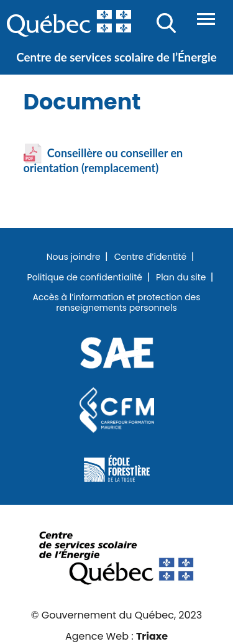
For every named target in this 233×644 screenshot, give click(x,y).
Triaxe (152, 636)
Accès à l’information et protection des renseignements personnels (116, 303)
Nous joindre (74, 257)
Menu (206, 19)
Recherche (166, 23)
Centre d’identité (151, 257)
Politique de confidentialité (85, 278)
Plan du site (181, 278)
